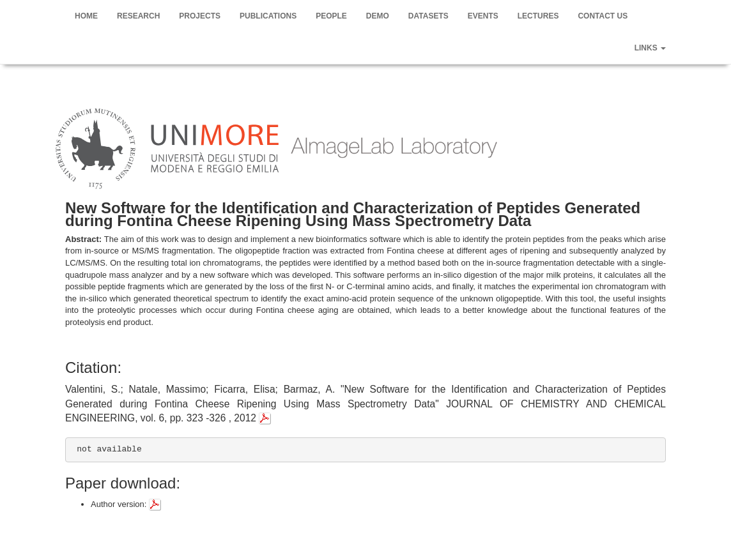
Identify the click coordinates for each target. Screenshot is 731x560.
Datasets (428, 16)
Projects (200, 16)
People (331, 16)
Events (483, 16)
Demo (378, 16)
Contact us (603, 16)
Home (86, 16)
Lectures (538, 16)
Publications (268, 16)
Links (650, 48)
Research (138, 16)
